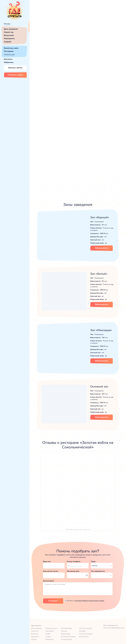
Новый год (9, 32)
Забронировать (102, 248)
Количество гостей (50, 571)
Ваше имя (47, 561)
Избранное (9, 62)
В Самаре (82, 631)
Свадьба (8, 42)
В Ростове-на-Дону (86, 628)
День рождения (11, 29)
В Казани (64, 631)
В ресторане (50, 631)
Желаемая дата (73, 571)
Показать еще (9, 54)
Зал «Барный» (100, 217)
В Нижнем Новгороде (68, 636)
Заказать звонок (15, 68)
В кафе (48, 634)
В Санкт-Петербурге (86, 634)
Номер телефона (74, 561)
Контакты (8, 59)
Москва (7, 24)
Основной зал (99, 386)
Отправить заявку (15, 75)
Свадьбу (34, 639)
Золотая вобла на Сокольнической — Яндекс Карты (78, 530)
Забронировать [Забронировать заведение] (101, 81)
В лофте (48, 636)
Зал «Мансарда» (101, 330)
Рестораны (9, 51)
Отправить (53, 601)
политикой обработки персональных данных (89, 601)
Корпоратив (9, 38)
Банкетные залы (11, 48)
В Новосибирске (66, 639)
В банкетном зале (51, 628)
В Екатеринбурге (67, 628)
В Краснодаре (66, 634)
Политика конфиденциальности (114, 628)
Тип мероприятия (98, 571)
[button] (39, 56)
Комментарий (48, 581)
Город (93, 561)
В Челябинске (84, 636)
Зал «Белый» (99, 274)
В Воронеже (50, 639)
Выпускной (9, 35)
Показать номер (96, 71)
